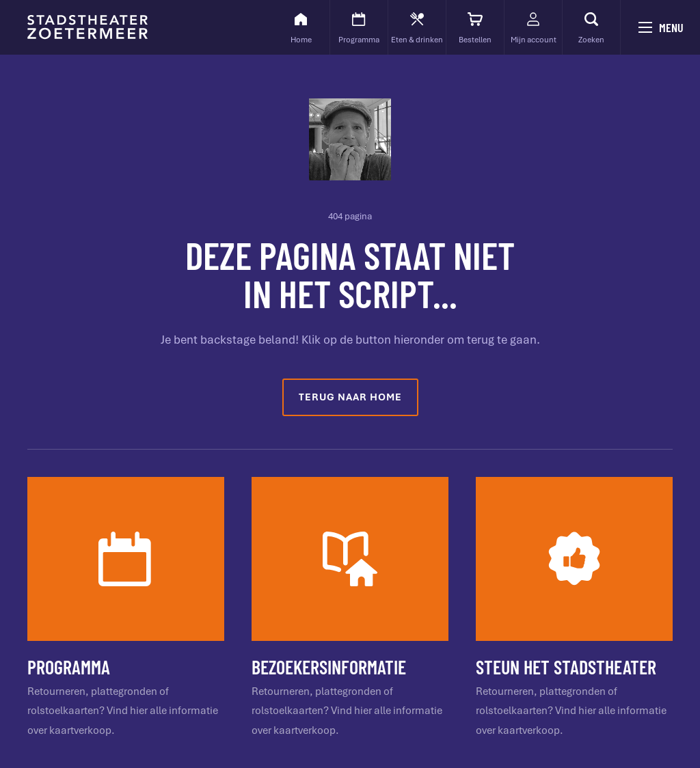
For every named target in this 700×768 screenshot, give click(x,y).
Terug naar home (350, 397)
